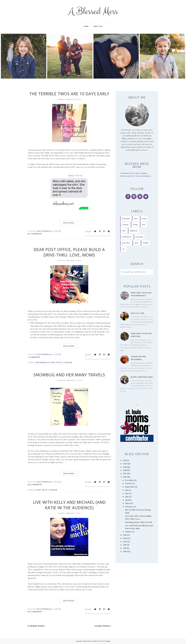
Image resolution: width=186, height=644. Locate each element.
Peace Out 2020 (137, 313)
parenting (139, 237)
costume (125, 225)
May (127, 497)
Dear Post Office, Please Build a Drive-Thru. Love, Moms (69, 252)
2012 (125, 545)
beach (144, 219)
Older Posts (102, 626)
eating (135, 225)
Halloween (134, 231)
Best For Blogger (105, 641)
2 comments (34, 357)
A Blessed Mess (93, 11)
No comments (35, 234)
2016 (125, 477)
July (127, 490)
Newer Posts (37, 626)
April (127, 500)
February (129, 507)
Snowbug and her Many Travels (69, 375)
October (129, 483)
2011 (125, 548)
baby (136, 219)
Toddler (68, 363)
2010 (125, 551)
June (127, 493)
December (130, 480)
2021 (125, 460)
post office (56, 363)
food (124, 231)
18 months (126, 219)
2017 (125, 474)
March (128, 503)
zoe (123, 249)
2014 (125, 538)
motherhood (42, 363)
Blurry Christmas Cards (142, 377)
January (128, 532)
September (130, 487)
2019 (125, 467)
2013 (125, 542)
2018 (125, 470)
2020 (125, 464)
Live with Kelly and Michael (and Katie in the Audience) (69, 505)
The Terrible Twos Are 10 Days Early (69, 94)
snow (45, 490)
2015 (125, 535)
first (38, 490)
